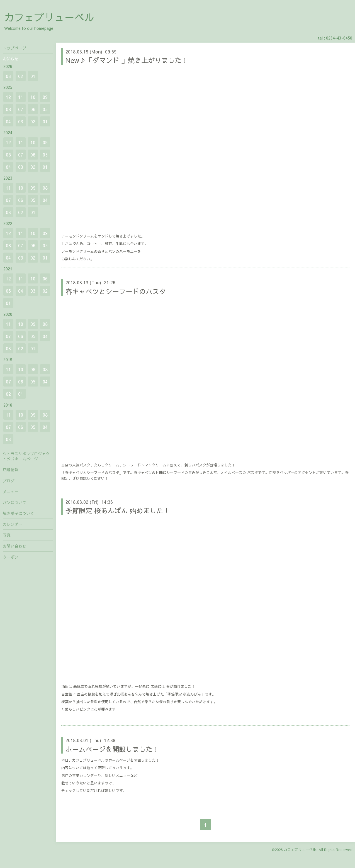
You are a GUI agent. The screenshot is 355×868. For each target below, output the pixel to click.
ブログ (9, 481)
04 (8, 121)
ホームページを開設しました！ (112, 749)
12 (8, 97)
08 (8, 109)
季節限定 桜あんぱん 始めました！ (118, 510)
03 (8, 76)
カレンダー (13, 524)
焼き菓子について (18, 513)
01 (33, 76)
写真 (7, 535)
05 (45, 109)
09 (45, 97)
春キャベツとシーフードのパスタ (116, 291)
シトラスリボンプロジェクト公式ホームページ (26, 456)
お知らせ (11, 59)
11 (21, 97)
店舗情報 (11, 470)
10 (33, 97)
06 (33, 109)
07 (21, 109)
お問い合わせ (14, 546)
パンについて (14, 502)
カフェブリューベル (49, 17)
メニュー (11, 492)
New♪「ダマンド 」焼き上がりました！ (127, 60)
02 (21, 76)
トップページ (14, 48)
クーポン (11, 557)
